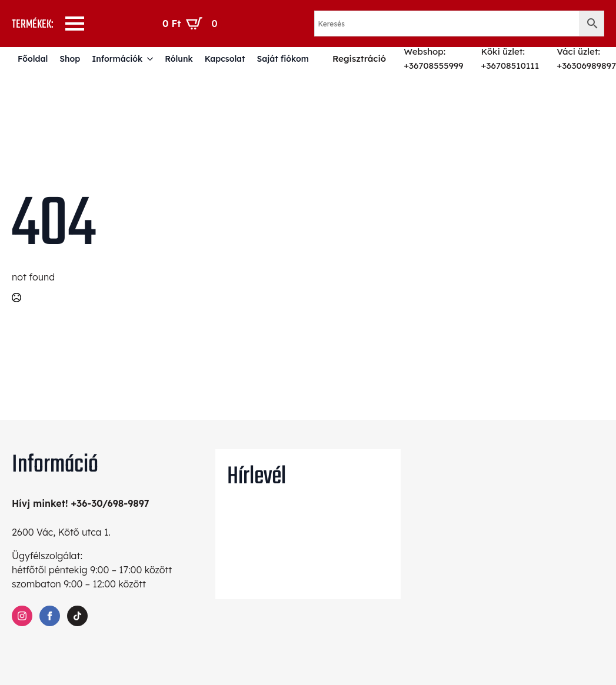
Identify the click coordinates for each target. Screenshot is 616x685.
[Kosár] (192, 24)
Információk (117, 59)
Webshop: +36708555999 (433, 59)
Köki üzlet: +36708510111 (510, 59)
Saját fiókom (282, 59)
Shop (70, 59)
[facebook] (50, 616)
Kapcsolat (225, 59)
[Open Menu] (75, 24)
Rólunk (179, 59)
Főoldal (33, 59)
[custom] (77, 616)
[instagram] (22, 616)
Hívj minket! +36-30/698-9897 (81, 503)
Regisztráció (359, 59)
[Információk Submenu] (151, 59)
